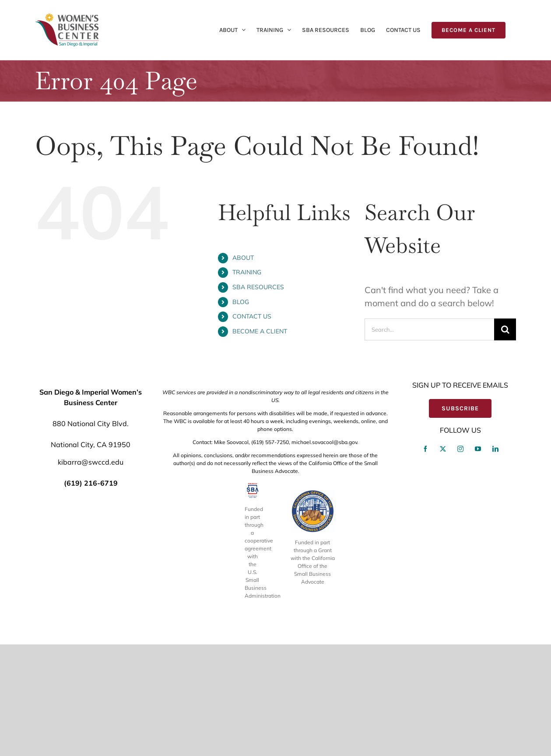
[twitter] (443, 561)
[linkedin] (495, 561)
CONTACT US (252, 316)
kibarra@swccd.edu (91, 574)
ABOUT (243, 258)
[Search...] (430, 329)
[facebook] (425, 561)
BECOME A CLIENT (260, 331)
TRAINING (247, 272)
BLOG (241, 302)
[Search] (505, 329)
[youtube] (478, 561)
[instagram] (460, 561)
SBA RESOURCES (258, 287)
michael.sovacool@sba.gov (324, 554)
